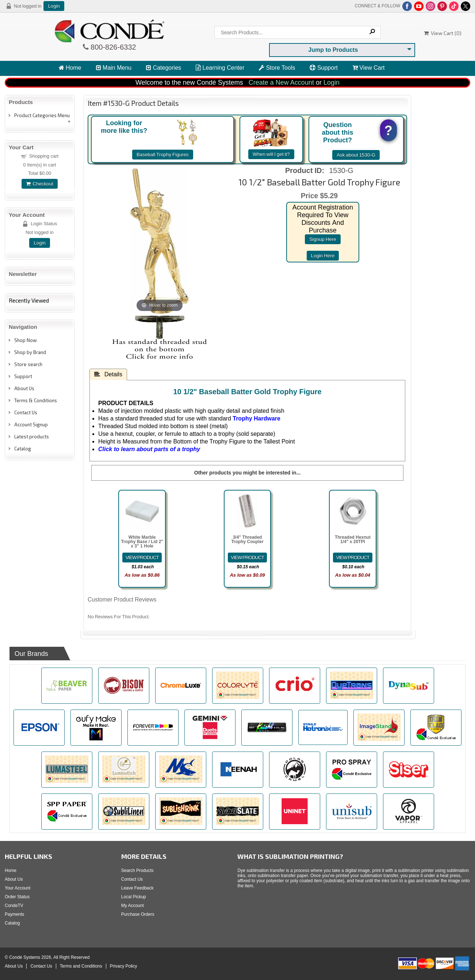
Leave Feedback (137, 888)
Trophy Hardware (256, 418)
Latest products (32, 437)
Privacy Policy (124, 966)
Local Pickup (134, 897)
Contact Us (26, 412)
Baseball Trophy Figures (163, 155)
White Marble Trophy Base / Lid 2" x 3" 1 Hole (142, 542)
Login (54, 6)
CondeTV (14, 906)
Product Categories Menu (42, 115)
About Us (24, 388)
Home (70, 68)
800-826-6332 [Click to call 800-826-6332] (112, 47)
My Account (133, 906)
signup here (323, 239)
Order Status (17, 897)
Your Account (18, 888)
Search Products (137, 871)
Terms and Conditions (81, 966)
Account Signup (31, 424)
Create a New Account (281, 82)
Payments (14, 914)
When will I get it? (271, 154)
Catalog (23, 449)
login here (323, 256)
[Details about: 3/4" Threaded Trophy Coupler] (248, 558)
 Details (108, 374)
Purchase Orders (138, 914)
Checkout (39, 184)
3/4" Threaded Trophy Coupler (247, 539)
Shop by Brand (30, 352)
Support (323, 68)
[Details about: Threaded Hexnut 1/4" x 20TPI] (353, 558)
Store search (28, 364)
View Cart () (443, 33)
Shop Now (26, 340)
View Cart (369, 68)
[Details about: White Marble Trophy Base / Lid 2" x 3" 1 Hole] (142, 558)
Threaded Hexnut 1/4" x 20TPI (353, 539)
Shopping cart (44, 156)
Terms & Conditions (36, 400)
